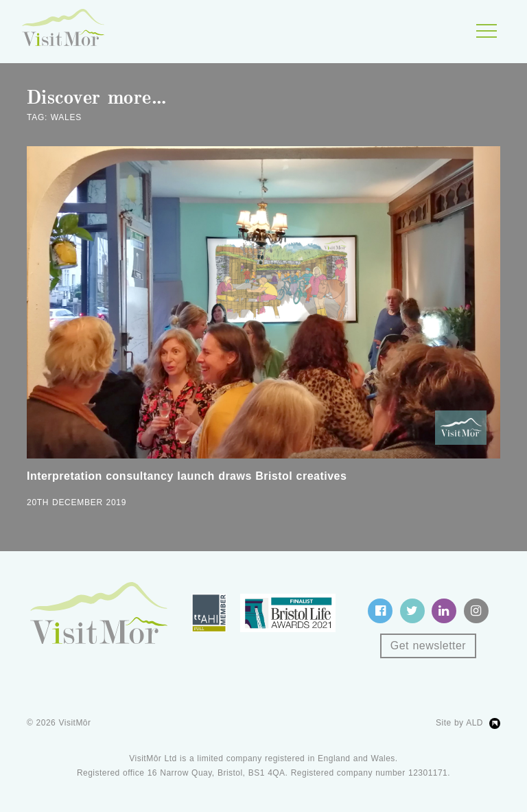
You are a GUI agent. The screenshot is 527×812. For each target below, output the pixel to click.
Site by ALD (459, 723)
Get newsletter (428, 646)
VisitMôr (75, 723)
